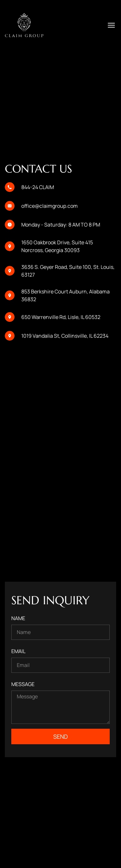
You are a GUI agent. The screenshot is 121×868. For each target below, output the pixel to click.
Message (23, 684)
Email (18, 651)
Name (18, 618)
